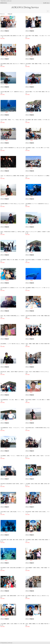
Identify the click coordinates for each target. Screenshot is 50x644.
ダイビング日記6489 (5, 311)
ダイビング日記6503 (5, 115)
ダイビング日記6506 (30, 59)
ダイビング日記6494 (30, 227)
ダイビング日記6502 (30, 115)
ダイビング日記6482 (30, 395)
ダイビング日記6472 (30, 535)
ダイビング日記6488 (30, 311)
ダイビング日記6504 (30, 87)
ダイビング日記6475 (5, 507)
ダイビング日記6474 (30, 507)
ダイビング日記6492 (30, 255)
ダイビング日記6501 (5, 143)
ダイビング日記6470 (30, 563)
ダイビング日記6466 (30, 619)
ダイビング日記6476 (30, 479)
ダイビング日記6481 (5, 423)
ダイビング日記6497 (5, 199)
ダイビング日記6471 (5, 563)
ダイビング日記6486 (30, 339)
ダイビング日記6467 (5, 619)
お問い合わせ (46, 3)
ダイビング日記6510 (5, 31)
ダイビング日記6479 (5, 451)
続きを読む (3, 39)
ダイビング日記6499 (5, 171)
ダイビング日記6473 (5, 535)
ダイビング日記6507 (5, 59)
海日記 (7, 28)
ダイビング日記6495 (5, 227)
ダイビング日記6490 (30, 283)
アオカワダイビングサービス (6, 1)
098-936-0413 (4, 3)
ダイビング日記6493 (5, 255)
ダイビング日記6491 (5, 283)
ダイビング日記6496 (30, 199)
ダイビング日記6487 (5, 339)
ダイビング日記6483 (5, 395)
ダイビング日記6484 (30, 367)
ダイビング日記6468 (30, 591)
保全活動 (7, 280)
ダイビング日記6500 (30, 143)
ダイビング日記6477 (5, 479)
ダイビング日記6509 (30, 31)
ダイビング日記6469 (5, 591)
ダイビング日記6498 (30, 171)
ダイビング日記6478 (30, 451)
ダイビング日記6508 (5, 87)
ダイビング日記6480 (30, 423)
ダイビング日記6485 (5, 367)
